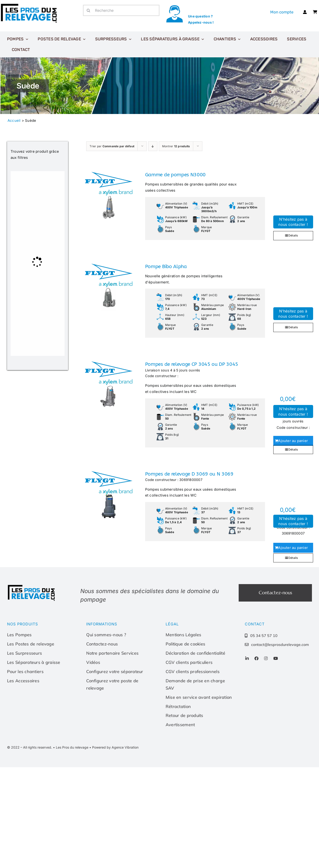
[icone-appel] (174, 6)
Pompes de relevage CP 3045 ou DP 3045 (192, 364)
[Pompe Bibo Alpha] (108, 287)
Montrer (176, 146)
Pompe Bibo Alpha (166, 267)
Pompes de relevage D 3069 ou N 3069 (189, 474)
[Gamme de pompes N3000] (108, 195)
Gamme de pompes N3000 (175, 175)
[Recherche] (121, 10)
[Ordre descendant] (153, 146)
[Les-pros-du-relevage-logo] (32, 586)
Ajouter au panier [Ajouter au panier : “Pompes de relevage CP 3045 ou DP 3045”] (293, 441)
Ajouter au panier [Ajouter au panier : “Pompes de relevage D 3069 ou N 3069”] (293, 548)
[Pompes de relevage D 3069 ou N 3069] (108, 495)
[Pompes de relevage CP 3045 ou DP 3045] (108, 385)
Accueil (14, 120)
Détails (293, 235)
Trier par (112, 146)
